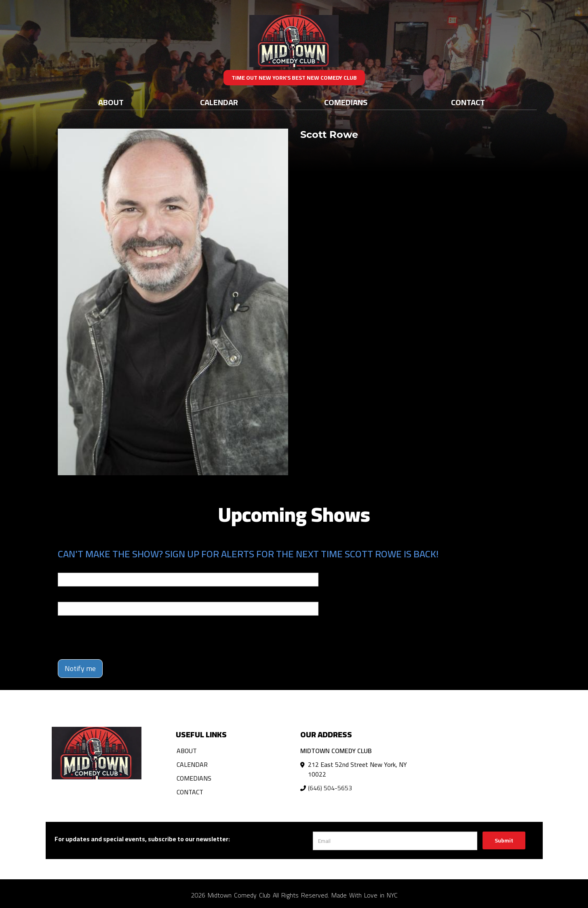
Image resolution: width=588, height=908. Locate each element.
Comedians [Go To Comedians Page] (346, 102)
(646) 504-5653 (330, 788)
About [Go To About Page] (111, 102)
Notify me (80, 668)
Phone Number (77, 596)
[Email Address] (395, 841)
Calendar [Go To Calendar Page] (219, 102)
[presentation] (119, 637)
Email (65, 567)
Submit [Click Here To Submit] (504, 840)
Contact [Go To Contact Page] (468, 102)
